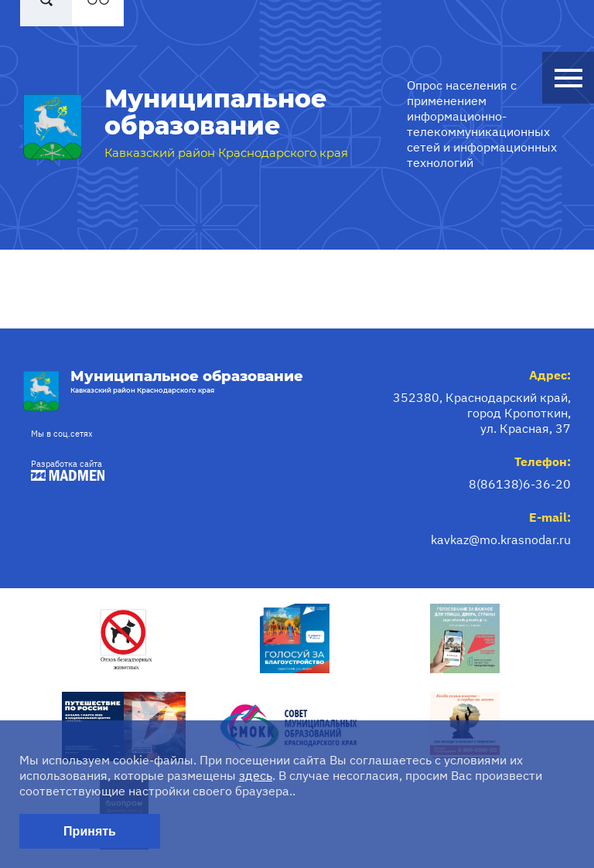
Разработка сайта (64, 470)
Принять (90, 831)
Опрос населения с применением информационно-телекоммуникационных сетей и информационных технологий (482, 124)
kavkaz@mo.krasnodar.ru (501, 540)
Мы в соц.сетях (62, 434)
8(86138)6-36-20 (520, 484)
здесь (256, 775)
